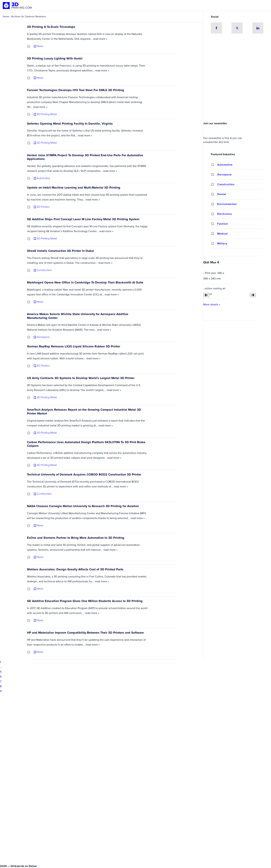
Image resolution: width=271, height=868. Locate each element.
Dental (222, 194)
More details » (212, 304)
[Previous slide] (206, 295)
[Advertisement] (237, 94)
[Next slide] (253, 295)
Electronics (225, 214)
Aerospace (225, 174)
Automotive (225, 165)
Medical (222, 234)
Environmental (227, 204)
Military (222, 243)
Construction (226, 184)
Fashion (223, 224)
